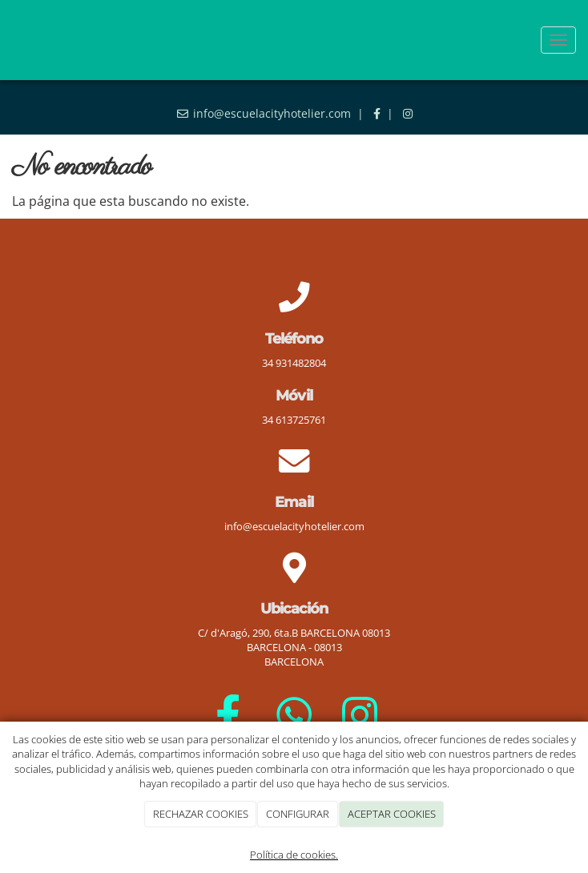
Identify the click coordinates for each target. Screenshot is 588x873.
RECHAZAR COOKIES (201, 814)
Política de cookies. (294, 855)
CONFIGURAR (298, 814)
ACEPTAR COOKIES (392, 814)
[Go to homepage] (8, 40)
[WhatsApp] (294, 714)
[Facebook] (228, 714)
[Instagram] (360, 714)
